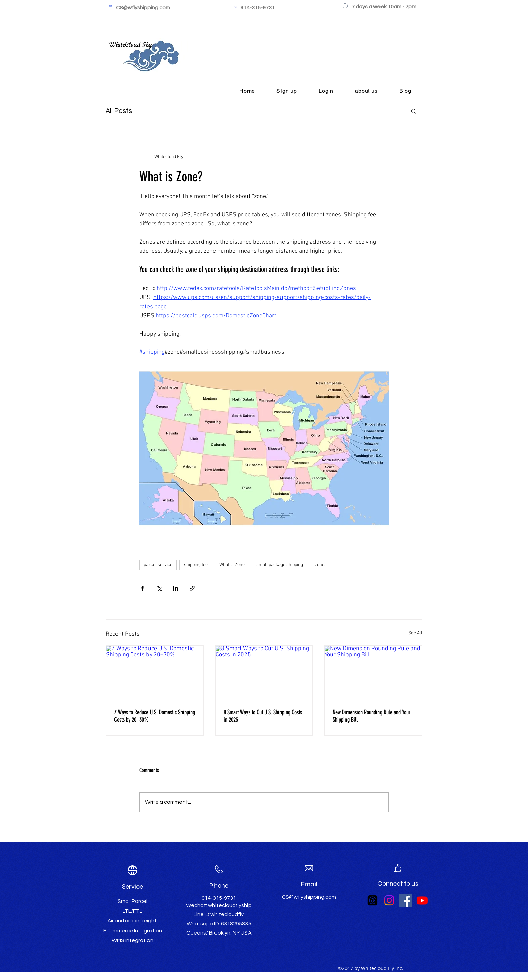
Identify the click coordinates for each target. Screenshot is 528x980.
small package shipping (280, 565)
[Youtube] (422, 900)
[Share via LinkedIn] (176, 588)
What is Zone (232, 565)
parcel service (158, 565)
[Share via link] (192, 588)
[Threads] (373, 900)
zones (321, 565)
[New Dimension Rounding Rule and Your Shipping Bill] (373, 673)
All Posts (119, 111)
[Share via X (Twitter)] (159, 588)
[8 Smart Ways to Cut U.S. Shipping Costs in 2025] (264, 673)
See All (415, 633)
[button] (414, 111)
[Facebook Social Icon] (406, 900)
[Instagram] (389, 900)
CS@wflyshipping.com (143, 8)
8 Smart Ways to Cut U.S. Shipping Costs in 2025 (263, 716)
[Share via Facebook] (143, 588)
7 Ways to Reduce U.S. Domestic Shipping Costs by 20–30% (155, 716)
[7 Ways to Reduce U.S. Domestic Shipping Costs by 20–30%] (155, 673)
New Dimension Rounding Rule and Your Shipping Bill (372, 716)
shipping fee (196, 565)
